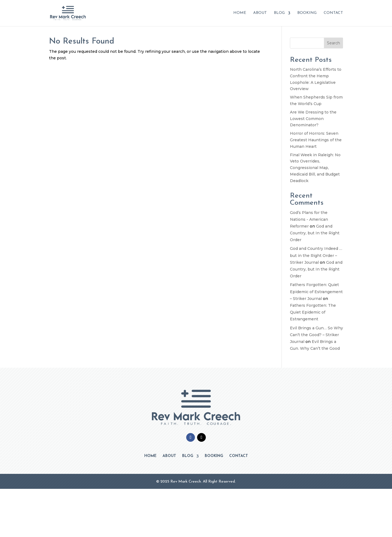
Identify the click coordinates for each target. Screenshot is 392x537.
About (260, 13)
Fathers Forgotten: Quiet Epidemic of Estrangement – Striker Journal (316, 291)
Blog (279, 13)
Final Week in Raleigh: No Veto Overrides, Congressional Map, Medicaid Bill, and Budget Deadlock (315, 168)
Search (333, 43)
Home (240, 13)
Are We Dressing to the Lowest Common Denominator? (313, 119)
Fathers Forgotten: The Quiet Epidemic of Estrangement (313, 312)
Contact (333, 13)
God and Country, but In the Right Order (315, 233)
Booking (307, 13)
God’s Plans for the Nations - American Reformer (309, 219)
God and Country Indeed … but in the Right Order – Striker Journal (316, 255)
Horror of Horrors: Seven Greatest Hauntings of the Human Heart (316, 140)
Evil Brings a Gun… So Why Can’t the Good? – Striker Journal (316, 335)
